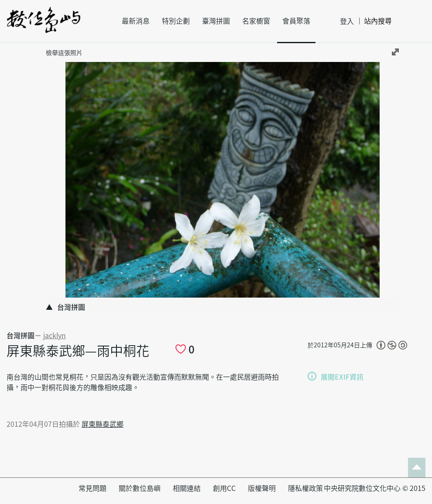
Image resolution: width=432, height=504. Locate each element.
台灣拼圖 (21, 336)
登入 (347, 21)
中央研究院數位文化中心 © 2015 (375, 488)
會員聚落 (296, 21)
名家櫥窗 (256, 21)
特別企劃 (176, 21)
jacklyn (55, 336)
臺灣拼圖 (216, 21)
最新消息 (136, 21)
